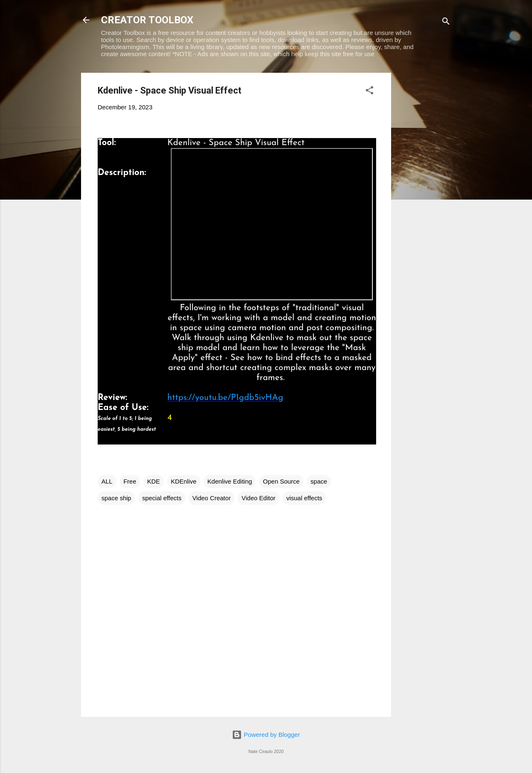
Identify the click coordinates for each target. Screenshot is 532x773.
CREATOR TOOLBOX (147, 20)
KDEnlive (184, 481)
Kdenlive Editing (230, 481)
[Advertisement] (424, 198)
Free (130, 481)
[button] (369, 92)
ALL (107, 481)
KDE (154, 481)
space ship (116, 498)
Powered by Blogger (266, 735)
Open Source (281, 481)
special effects (162, 498)
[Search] (446, 23)
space (319, 481)
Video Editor (258, 498)
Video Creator (212, 498)
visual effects (304, 498)
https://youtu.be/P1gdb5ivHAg (225, 398)
